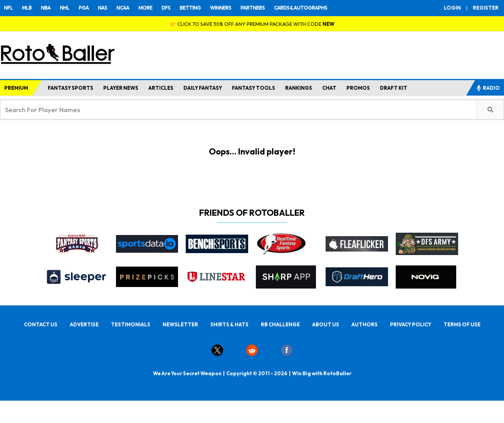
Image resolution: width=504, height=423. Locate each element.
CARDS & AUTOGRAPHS (301, 8)
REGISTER (486, 8)
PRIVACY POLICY (411, 324)
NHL (65, 8)
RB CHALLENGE (280, 324)
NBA (46, 8)
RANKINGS (299, 88)
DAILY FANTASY (203, 88)
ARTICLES (161, 88)
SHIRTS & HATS (229, 324)
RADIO (488, 88)
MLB (27, 8)
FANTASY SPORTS (71, 88)
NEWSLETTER (180, 324)
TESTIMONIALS (131, 324)
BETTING (190, 8)
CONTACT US (41, 324)
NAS (102, 8)
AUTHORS (365, 324)
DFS (166, 8)
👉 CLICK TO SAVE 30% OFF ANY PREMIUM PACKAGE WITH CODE (252, 24)
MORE (145, 8)
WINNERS (221, 8)
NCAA (123, 8)
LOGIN (452, 8)
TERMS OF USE (462, 324)
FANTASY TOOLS (254, 88)
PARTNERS (253, 8)
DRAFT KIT (394, 88)
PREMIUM (16, 88)
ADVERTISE (84, 324)
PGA (84, 8)
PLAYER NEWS (121, 88)
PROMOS (358, 88)
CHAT (329, 88)
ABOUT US (326, 324)
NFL (8, 8)
